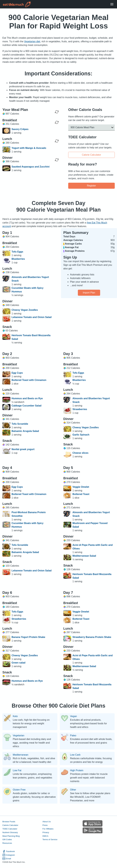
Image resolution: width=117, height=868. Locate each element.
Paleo (73, 736)
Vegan (73, 716)
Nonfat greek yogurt (23, 449)
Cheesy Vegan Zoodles (25, 310)
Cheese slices (80, 453)
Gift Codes (7, 840)
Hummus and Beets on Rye (27, 398)
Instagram (9, 855)
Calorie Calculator (91, 155)
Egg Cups (17, 373)
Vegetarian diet (32, 41)
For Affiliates (48, 829)
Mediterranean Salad (84, 556)
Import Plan (89, 293)
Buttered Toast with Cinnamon (29, 380)
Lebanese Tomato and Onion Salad (32, 317)
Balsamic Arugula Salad (25, 431)
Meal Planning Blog (11, 836)
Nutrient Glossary (10, 832)
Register (91, 185)
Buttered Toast (81, 494)
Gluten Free (19, 790)
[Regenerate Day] (57, 112)
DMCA (45, 836)
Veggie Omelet (81, 487)
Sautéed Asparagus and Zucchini (31, 167)
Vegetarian (19, 736)
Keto (15, 716)
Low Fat (17, 770)
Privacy (46, 832)
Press (45, 825)
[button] (91, 128)
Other (73, 790)
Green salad (19, 663)
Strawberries (80, 409)
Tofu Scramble (20, 424)
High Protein (77, 770)
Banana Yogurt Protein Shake (28, 637)
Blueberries (18, 259)
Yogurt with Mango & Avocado (29, 148)
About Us (47, 822)
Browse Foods (9, 822)
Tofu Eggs (17, 252)
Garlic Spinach (81, 435)
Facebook (9, 851)
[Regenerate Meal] (57, 122)
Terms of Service (50, 840)
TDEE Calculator (10, 829)
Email (7, 859)
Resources (7, 843)
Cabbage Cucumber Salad (27, 406)
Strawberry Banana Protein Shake (92, 637)
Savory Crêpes (20, 129)
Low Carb (75, 755)
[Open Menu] (112, 4)
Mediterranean (21, 755)
